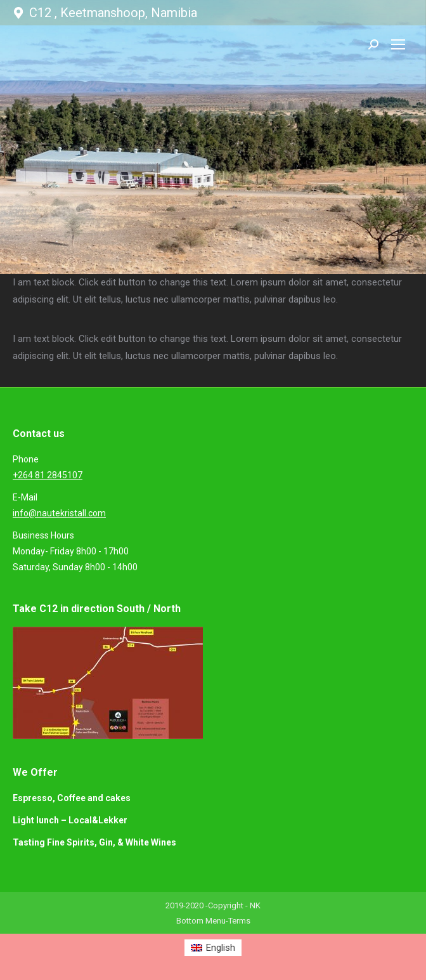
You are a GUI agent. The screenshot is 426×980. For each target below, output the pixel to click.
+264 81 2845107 (48, 475)
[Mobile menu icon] (398, 44)
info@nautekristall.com (59, 513)
